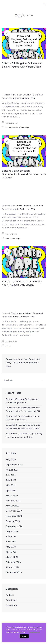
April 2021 (11, 491)
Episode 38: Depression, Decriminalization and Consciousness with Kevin (24, 174)
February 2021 (13, 501)
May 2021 (11, 485)
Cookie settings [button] (34, 632)
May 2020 (11, 547)
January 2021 (13, 506)
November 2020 (14, 516)
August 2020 (12, 532)
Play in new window (21, 95)
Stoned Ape (25, 128)
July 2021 (11, 475)
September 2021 (14, 465)
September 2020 (14, 526)
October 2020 (13, 521)
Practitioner (16, 128)
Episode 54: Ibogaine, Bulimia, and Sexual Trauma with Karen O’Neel (22, 65)
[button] (45, 5)
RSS (33, 99)
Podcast (8, 128)
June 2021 (11, 480)
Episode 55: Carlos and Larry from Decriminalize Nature (23, 418)
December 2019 (14, 573)
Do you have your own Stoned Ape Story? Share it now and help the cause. (23, 363)
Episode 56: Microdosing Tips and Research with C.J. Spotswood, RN (23, 410)
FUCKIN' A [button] (24, 636)
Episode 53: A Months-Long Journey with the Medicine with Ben (24, 435)
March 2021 (12, 496)
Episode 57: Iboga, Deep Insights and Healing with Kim (22, 401)
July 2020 (11, 537)
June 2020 (11, 542)
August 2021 (12, 470)
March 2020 (12, 557)
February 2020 (13, 562)
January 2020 (13, 567)
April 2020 (11, 552)
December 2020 (14, 511)
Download (38, 95)
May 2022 (11, 460)
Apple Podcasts (21, 99)
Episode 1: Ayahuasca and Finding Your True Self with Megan (22, 284)
